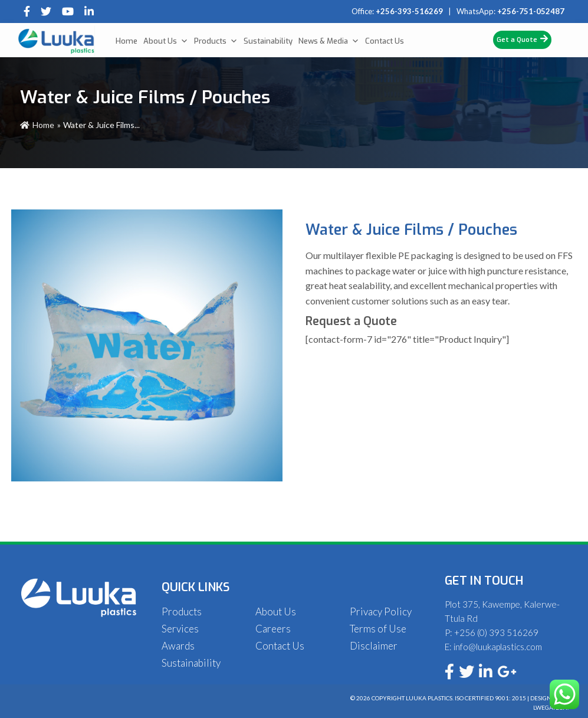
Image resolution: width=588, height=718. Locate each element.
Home (127, 41)
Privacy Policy (381, 612)
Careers (273, 629)
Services (180, 629)
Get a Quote (522, 39)
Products (216, 41)
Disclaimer (374, 646)
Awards (178, 646)
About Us (166, 41)
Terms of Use (378, 629)
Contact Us (385, 41)
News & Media (329, 41)
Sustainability (268, 41)
